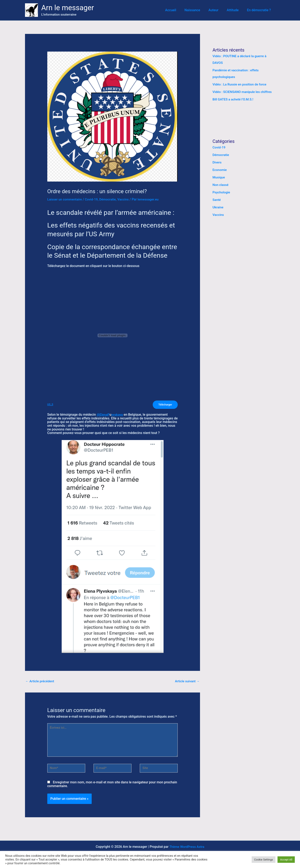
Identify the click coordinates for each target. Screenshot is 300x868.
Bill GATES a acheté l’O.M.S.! (234, 99)
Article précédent (40, 682)
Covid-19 (93, 199)
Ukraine (218, 207)
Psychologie (222, 192)
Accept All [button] (286, 860)
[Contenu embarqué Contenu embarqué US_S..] (113, 335)
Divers (217, 162)
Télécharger (164, 405)
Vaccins (126, 199)
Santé (217, 200)
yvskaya (118, 415)
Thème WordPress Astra (187, 849)
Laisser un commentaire (65, 199)
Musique (219, 177)
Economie (220, 170)
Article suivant (187, 682)
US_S (50, 405)
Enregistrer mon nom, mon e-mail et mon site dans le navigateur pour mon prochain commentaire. (112, 786)
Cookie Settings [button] (264, 860)
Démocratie (110, 199)
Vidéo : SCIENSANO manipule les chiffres (243, 92)
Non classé (221, 185)
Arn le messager (68, 8)
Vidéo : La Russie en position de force (240, 84)
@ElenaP (103, 415)
